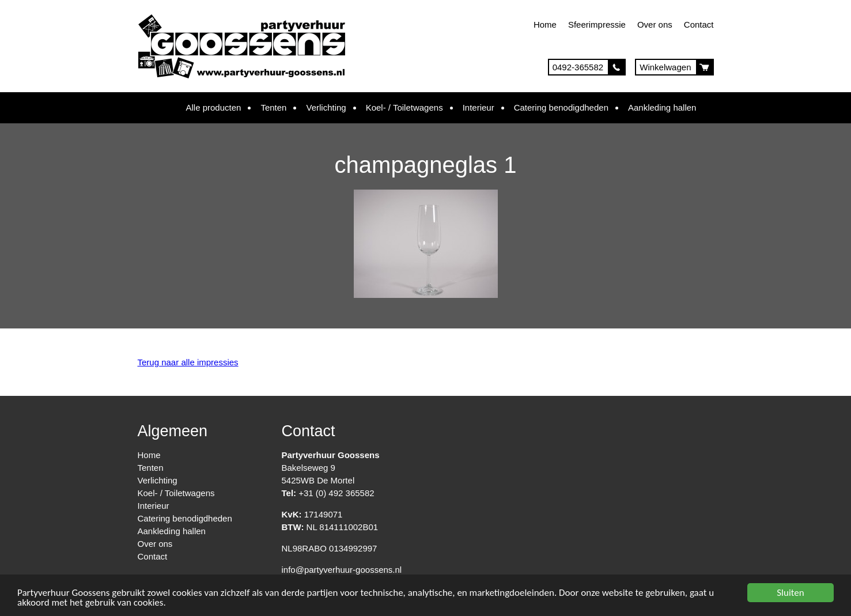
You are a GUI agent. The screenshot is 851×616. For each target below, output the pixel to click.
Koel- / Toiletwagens (404, 107)
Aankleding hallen (662, 107)
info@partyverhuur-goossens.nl (342, 570)
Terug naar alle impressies (188, 362)
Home (545, 24)
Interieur (479, 107)
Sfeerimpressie (597, 24)
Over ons (655, 24)
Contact (699, 24)
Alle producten (214, 107)
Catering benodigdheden (561, 107)
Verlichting (326, 107)
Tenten (273, 107)
